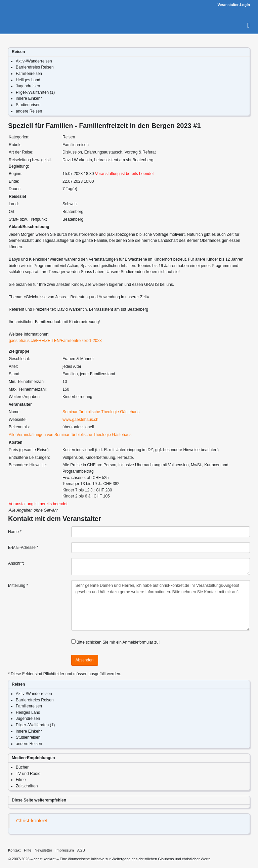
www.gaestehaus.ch (80, 420)
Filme (21, 780)
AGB (81, 850)
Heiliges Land (28, 80)
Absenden (85, 660)
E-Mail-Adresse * (23, 548)
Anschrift (16, 563)
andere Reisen (29, 111)
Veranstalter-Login (234, 5)
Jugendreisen (28, 86)
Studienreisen (28, 105)
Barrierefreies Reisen (35, 67)
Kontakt (14, 850)
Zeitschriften (27, 786)
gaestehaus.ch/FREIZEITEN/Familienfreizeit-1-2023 (55, 341)
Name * (15, 532)
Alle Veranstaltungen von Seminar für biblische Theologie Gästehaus (70, 435)
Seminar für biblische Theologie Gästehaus (101, 412)
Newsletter (43, 850)
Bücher (22, 767)
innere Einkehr (29, 98)
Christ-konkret (32, 820)
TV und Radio (28, 774)
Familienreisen (29, 74)
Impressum (64, 850)
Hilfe (28, 850)
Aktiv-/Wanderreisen (34, 61)
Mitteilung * (18, 585)
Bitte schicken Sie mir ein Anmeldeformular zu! (118, 642)
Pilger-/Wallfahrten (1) (35, 92)
